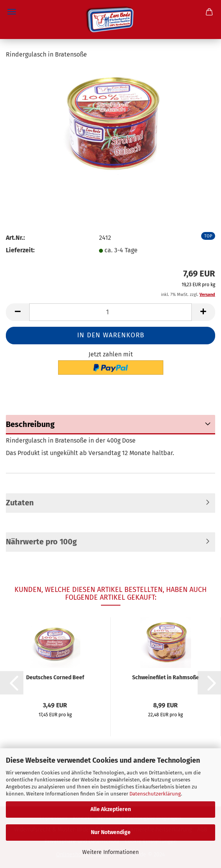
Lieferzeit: (20, 250)
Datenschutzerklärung (155, 794)
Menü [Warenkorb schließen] (12, 12)
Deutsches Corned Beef (55, 678)
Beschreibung (30, 424)
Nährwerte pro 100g (41, 542)
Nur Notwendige (111, 832)
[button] (12, 683)
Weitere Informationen (110, 852)
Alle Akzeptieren (111, 809)
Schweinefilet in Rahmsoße (166, 678)
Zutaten (20, 503)
